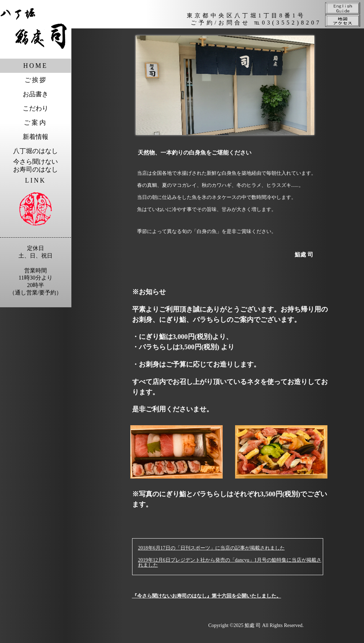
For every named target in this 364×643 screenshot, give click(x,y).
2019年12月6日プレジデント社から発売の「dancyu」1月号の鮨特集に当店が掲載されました (230, 563)
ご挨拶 (36, 80)
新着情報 (36, 137)
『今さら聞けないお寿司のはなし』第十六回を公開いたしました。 (207, 596)
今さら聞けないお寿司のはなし (36, 166)
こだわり (36, 108)
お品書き (36, 94)
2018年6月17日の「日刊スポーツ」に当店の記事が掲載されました (211, 548)
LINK (36, 180)
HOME (36, 66)
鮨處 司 (253, 625)
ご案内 (36, 123)
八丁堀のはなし (36, 151)
